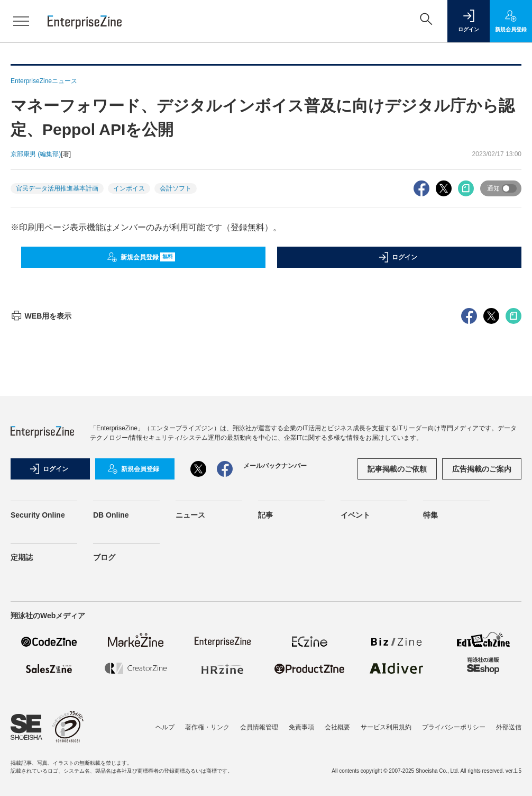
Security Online (38, 515)
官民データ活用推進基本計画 (57, 188)
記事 (265, 515)
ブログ (104, 557)
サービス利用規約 (386, 727)
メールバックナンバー (275, 466)
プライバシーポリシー (454, 727)
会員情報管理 (259, 727)
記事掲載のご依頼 (397, 469)
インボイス (129, 188)
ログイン (398, 257)
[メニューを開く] (21, 21)
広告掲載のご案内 (482, 469)
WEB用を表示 (41, 316)
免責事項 (301, 727)
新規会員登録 (141, 257)
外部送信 (509, 727)
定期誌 (22, 557)
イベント (355, 515)
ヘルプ (165, 727)
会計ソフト (176, 188)
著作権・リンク (207, 727)
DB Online (111, 515)
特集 (430, 515)
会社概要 (337, 727)
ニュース (190, 515)
